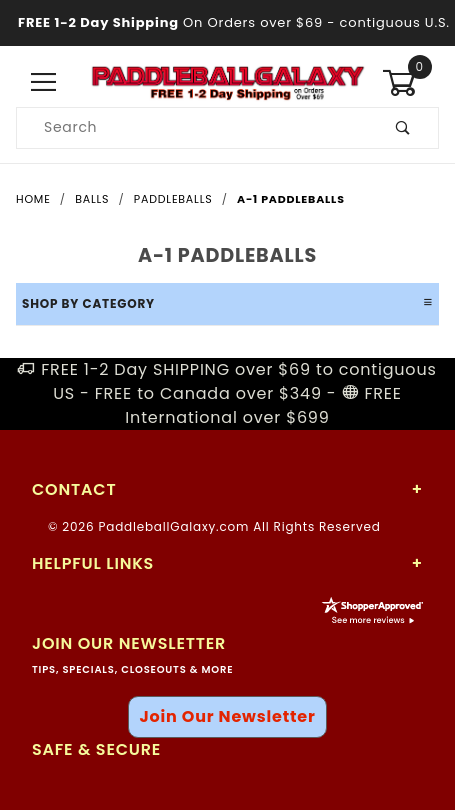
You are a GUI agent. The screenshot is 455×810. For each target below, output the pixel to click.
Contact (74, 489)
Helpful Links (93, 563)
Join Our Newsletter (227, 716)
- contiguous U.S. (227, 22)
